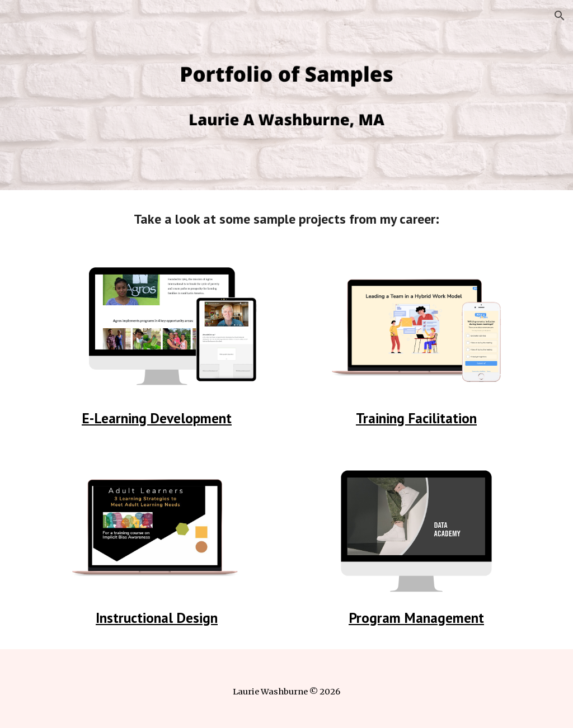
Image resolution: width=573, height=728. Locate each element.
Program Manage (401, 618)
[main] (287, 219)
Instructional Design (157, 618)
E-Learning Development (157, 418)
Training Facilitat (407, 418)
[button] (560, 16)
